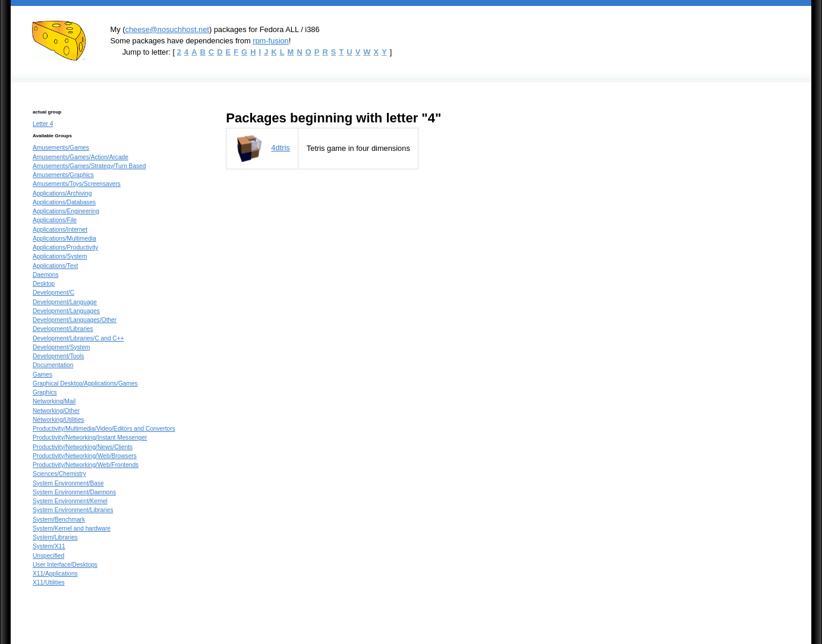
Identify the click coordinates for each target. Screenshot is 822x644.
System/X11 (49, 546)
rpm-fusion (271, 41)
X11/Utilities (49, 583)
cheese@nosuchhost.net (167, 29)
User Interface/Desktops (65, 565)
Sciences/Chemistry (59, 474)
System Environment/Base (68, 483)
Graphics (45, 392)
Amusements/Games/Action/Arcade (81, 157)
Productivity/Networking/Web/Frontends (86, 465)
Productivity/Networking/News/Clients (83, 447)
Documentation (53, 365)
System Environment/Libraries (73, 510)
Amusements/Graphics (63, 175)
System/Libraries (55, 537)
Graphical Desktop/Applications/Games (85, 383)
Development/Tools (58, 356)
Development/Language (65, 302)
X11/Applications (55, 574)
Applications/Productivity (65, 247)
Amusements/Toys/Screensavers (77, 184)
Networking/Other (56, 411)
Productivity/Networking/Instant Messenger (90, 438)
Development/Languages (66, 311)
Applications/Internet (60, 230)
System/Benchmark (59, 520)
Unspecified (48, 556)
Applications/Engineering (66, 211)
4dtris (280, 148)
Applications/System (60, 256)
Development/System (62, 347)
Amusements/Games (61, 148)
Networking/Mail (54, 401)
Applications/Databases (64, 202)
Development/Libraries (63, 329)
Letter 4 (43, 124)
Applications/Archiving (62, 193)
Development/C (53, 293)
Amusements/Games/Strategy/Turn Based (89, 166)
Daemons (45, 275)
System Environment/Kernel (70, 501)
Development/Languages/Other (75, 320)
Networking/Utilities (58, 420)
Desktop (44, 284)
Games (42, 375)
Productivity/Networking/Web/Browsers (85, 456)
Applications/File (55, 220)
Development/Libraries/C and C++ (78, 338)
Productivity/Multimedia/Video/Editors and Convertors (104, 429)
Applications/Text (55, 266)
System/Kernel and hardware (72, 528)
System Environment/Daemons (74, 492)
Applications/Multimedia (64, 239)
